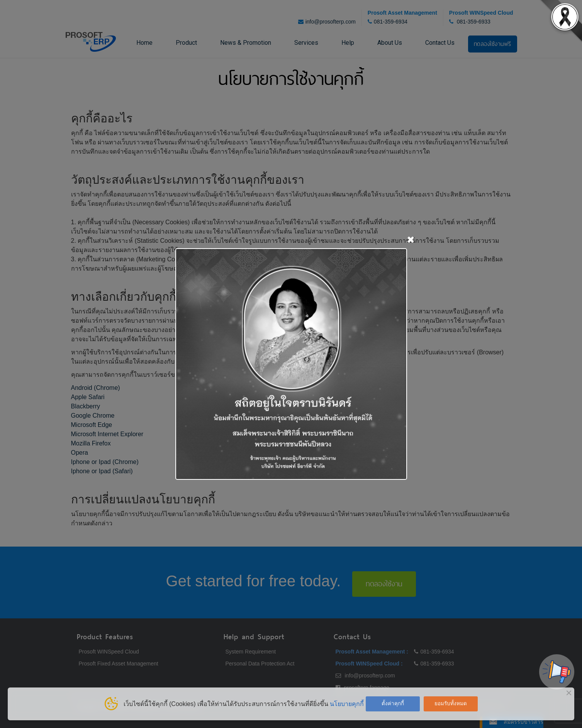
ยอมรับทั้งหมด (451, 703)
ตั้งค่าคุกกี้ (393, 703)
